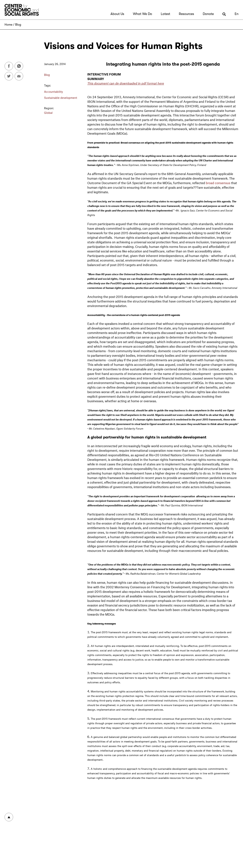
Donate (208, 14)
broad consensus (218, 183)
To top (9, 817)
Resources (186, 14)
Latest (165, 14)
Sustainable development (61, 98)
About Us (117, 14)
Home (8, 25)
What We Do (142, 14)
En (237, 14)
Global (48, 113)
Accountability (53, 92)
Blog (18, 25)
